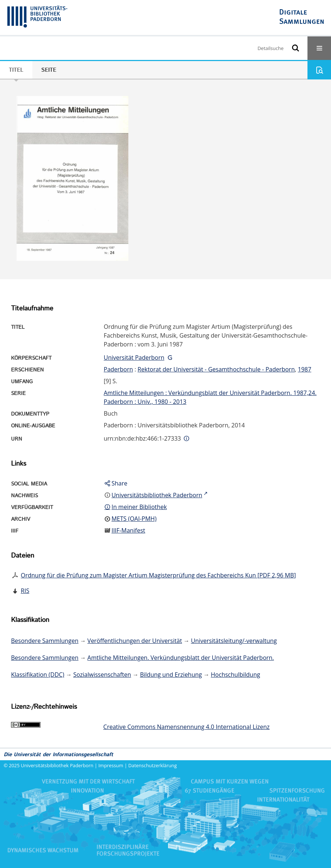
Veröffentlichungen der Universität (135, 641)
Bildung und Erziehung (171, 675)
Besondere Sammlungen (45, 641)
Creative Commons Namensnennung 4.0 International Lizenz (186, 727)
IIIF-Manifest (128, 530)
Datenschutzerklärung (153, 765)
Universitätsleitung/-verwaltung (234, 641)
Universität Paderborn (134, 357)
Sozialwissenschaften (102, 675)
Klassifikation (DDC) (38, 675)
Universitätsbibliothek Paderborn (57, 765)
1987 (305, 369)
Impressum (111, 765)
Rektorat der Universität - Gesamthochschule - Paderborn (216, 369)
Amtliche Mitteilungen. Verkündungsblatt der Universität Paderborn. (181, 658)
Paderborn (118, 369)
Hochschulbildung (235, 675)
